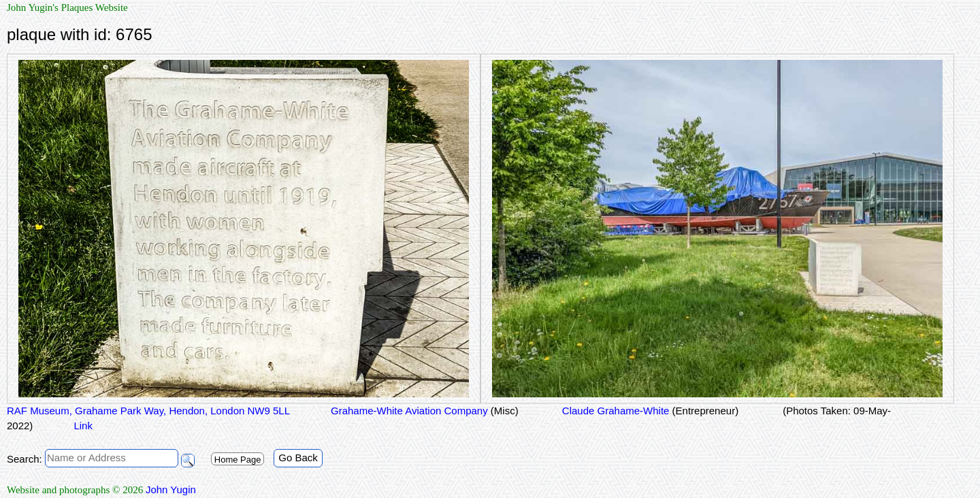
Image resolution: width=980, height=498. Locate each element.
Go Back (298, 458)
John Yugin (171, 489)
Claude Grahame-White (649, 411)
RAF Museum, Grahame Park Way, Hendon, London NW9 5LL (148, 411)
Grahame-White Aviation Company (425, 411)
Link (83, 426)
